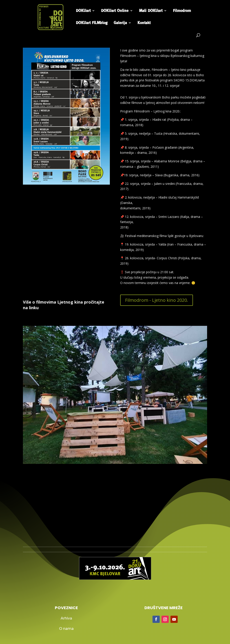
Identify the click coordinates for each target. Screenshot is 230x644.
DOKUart (83, 11)
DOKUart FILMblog (92, 23)
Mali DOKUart (151, 11)
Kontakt (144, 23)
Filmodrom (182, 11)
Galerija (120, 23)
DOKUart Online (115, 11)
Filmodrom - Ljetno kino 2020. (157, 300)
